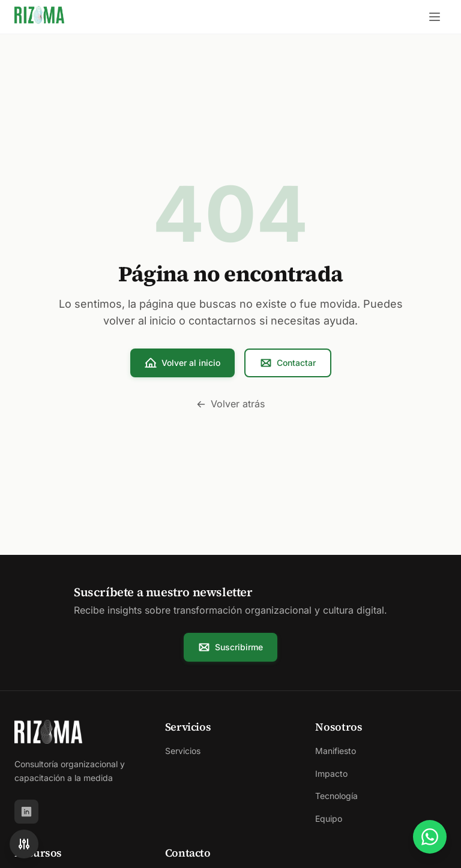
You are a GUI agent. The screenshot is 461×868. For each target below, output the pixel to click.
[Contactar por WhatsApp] (430, 837)
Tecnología (336, 796)
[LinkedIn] (26, 812)
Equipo (329, 819)
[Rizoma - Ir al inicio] (39, 17)
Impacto (331, 774)
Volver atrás (230, 404)
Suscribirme (230, 647)
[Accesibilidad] (24, 844)
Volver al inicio (182, 363)
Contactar (288, 363)
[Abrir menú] (435, 17)
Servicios (183, 751)
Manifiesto (336, 751)
